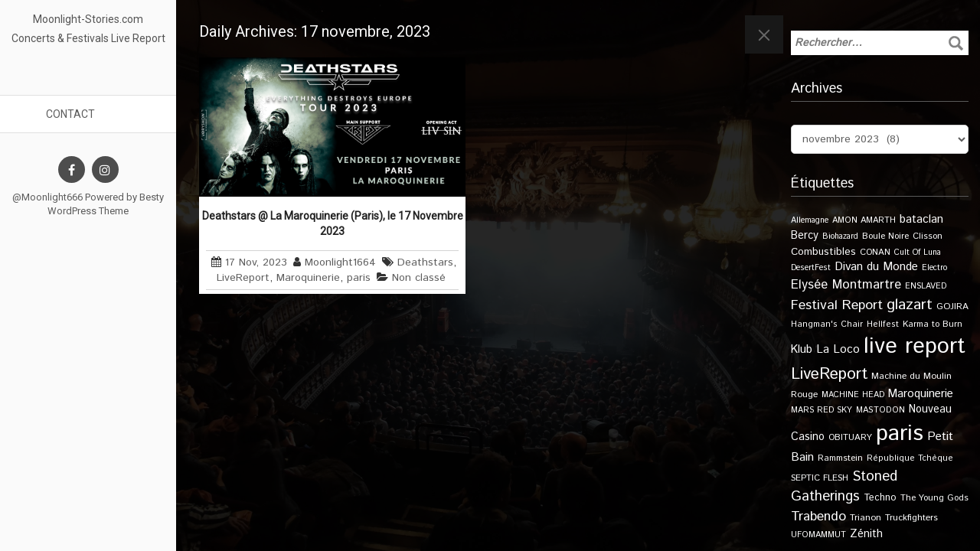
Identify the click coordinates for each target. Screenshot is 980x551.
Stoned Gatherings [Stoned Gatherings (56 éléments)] (844, 487)
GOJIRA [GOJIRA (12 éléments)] (952, 306)
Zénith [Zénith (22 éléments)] (866, 534)
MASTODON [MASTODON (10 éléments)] (880, 410)
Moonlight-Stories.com (88, 19)
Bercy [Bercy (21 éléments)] (805, 236)
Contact (70, 114)
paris (359, 278)
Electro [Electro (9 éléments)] (934, 268)
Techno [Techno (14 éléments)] (880, 497)
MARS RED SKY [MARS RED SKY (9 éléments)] (822, 410)
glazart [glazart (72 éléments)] (910, 305)
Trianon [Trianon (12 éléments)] (866, 518)
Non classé (419, 278)
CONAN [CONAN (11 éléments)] (875, 252)
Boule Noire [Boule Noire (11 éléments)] (885, 236)
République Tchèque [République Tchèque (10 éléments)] (910, 458)
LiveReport (243, 278)
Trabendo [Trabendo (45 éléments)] (818, 517)
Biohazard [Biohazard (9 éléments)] (840, 236)
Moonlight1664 (340, 262)
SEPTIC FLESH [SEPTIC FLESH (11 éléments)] (820, 478)
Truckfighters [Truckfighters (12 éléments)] (911, 518)
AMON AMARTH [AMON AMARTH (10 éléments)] (864, 220)
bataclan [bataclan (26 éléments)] (921, 220)
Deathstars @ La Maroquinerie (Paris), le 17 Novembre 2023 (333, 223)
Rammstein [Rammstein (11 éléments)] (840, 458)
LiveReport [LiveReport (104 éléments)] (829, 374)
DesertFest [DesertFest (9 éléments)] (811, 268)
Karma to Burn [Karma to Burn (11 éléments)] (933, 324)
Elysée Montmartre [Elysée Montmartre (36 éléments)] (846, 285)
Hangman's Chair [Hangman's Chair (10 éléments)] (827, 324)
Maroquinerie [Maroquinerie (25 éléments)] (921, 394)
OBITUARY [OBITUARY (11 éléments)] (850, 437)
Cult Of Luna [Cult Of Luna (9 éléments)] (918, 253)
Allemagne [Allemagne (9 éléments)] (810, 220)
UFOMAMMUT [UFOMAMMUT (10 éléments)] (818, 535)
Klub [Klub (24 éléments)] (802, 349)
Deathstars (425, 262)
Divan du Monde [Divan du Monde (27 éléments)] (876, 267)
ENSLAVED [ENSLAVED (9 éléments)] (926, 286)
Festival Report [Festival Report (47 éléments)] (837, 305)
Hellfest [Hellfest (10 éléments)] (883, 324)
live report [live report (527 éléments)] (915, 346)
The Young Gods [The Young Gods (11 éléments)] (934, 498)
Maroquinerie (308, 278)
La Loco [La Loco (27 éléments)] (838, 350)
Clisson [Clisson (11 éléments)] (928, 236)
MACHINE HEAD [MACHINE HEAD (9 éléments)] (853, 395)
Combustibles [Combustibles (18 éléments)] (823, 252)
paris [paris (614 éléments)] (900, 434)
